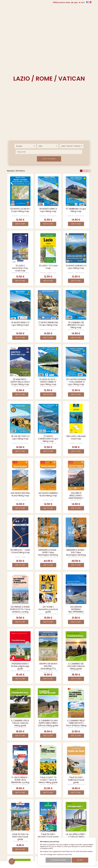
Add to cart (20, 224)
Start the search (49, 159)
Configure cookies (58, 860)
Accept (80, 860)
